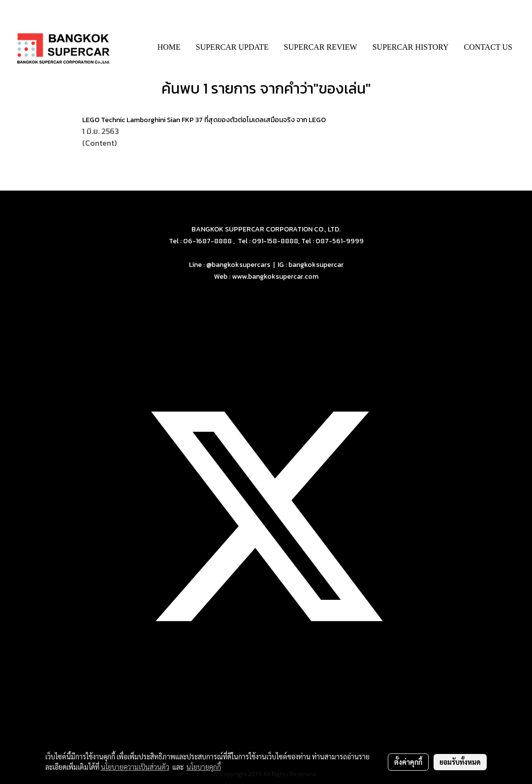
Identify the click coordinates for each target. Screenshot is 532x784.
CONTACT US (488, 47)
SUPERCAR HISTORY (411, 47)
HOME (169, 47)
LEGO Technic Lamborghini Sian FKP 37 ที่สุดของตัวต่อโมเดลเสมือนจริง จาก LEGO (204, 120)
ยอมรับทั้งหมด (460, 762)
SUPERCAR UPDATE (232, 47)
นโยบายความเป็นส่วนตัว (135, 767)
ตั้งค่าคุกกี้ (408, 762)
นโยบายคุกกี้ (204, 767)
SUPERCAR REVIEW (321, 47)
